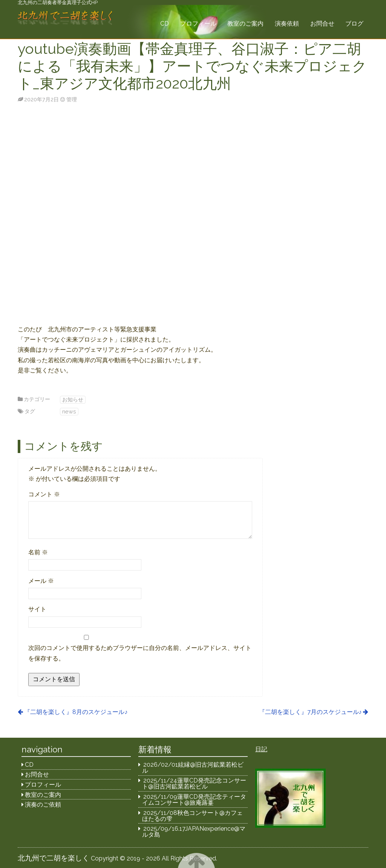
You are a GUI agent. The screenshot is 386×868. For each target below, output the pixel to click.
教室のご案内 (245, 24)
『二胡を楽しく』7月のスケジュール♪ (310, 712)
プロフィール (198, 24)
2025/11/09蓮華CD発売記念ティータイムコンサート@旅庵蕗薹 (194, 800)
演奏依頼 (287, 24)
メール (41, 581)
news (69, 411)
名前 (38, 552)
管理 (72, 99)
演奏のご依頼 (43, 805)
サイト (37, 609)
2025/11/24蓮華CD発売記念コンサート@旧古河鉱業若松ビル (194, 783)
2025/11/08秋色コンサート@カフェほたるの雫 (193, 816)
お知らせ (73, 399)
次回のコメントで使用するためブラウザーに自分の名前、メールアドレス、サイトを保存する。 (140, 653)
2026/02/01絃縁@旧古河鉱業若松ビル (193, 768)
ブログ (354, 24)
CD (165, 24)
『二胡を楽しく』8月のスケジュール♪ (76, 712)
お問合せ (322, 24)
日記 (261, 749)
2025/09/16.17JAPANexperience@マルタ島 (194, 832)
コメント (44, 494)
